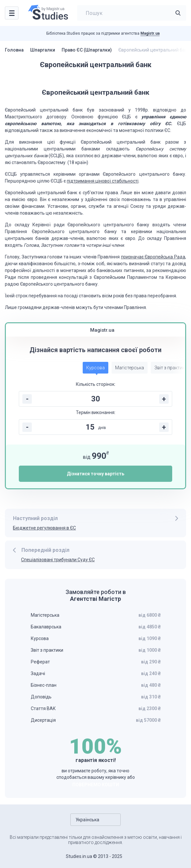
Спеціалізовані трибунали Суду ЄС (58, 560)
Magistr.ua (150, 33)
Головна (14, 50)
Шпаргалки (43, 50)
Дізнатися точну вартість (95, 474)
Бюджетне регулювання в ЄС (44, 528)
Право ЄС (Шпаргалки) (87, 50)
